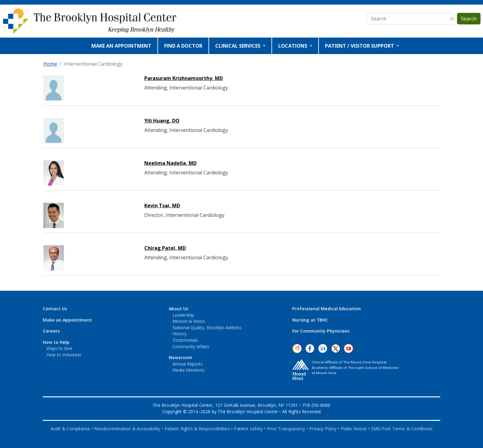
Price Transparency (286, 429)
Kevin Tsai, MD (162, 206)
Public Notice (354, 429)
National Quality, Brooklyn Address (207, 328)
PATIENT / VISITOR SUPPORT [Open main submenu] (360, 46)
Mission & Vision (189, 321)
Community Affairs (191, 346)
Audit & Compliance (70, 429)
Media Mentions (188, 370)
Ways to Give (59, 348)
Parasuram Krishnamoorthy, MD (184, 78)
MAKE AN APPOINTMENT (121, 46)
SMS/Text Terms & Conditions (402, 429)
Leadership (183, 315)
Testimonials (185, 340)
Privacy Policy (323, 429)
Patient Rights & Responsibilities (197, 429)
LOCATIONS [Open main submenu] (293, 46)
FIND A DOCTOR (183, 46)
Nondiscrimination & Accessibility (127, 429)
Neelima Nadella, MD (170, 163)
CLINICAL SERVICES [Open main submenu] (238, 46)
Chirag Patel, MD (165, 248)
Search (469, 19)
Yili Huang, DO (162, 121)
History (179, 334)
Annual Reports (188, 364)
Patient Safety (248, 429)
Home (50, 64)
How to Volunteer (64, 355)
